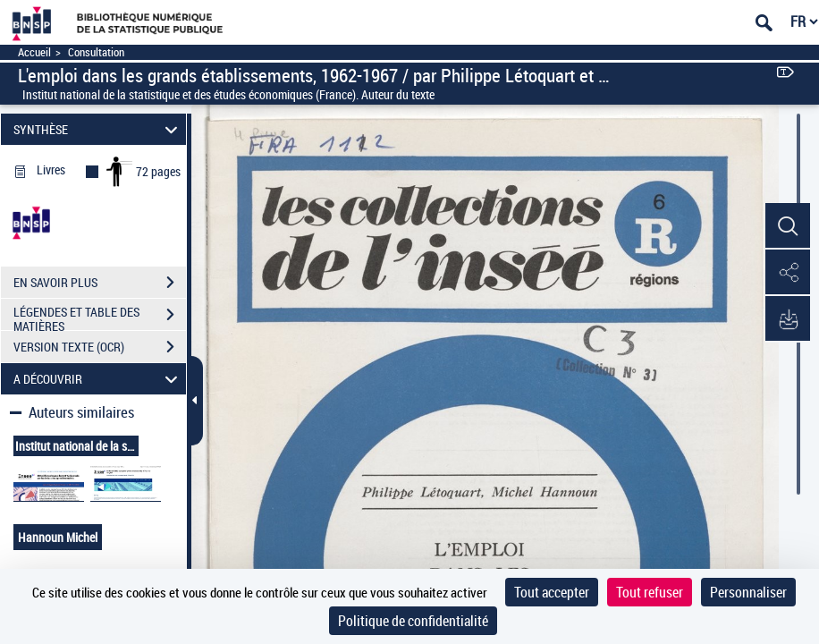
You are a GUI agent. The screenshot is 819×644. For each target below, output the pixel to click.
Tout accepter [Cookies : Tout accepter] (552, 592)
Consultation (96, 52)
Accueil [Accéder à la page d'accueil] (34, 52)
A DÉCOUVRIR (98, 379)
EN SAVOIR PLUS (100, 283)
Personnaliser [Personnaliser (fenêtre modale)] (748, 592)
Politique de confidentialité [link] (413, 621)
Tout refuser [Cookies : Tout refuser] (650, 592)
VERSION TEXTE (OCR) (100, 347)
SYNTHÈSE (98, 129)
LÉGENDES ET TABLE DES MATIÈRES (100, 317)
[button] (788, 226)
